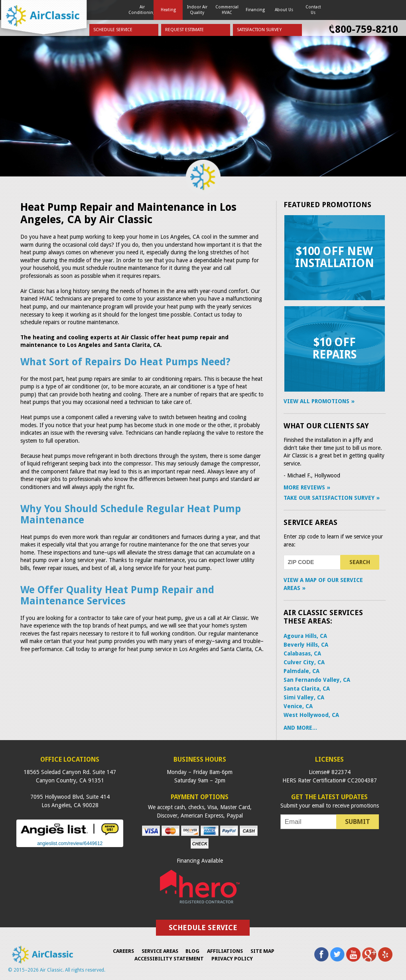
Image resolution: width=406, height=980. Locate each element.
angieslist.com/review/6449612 (70, 843)
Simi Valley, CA (304, 697)
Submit (358, 822)
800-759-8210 (367, 29)
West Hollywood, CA (311, 715)
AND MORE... (300, 728)
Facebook (321, 954)
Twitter (337, 954)
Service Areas (310, 522)
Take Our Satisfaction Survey (329, 498)
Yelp (385, 954)
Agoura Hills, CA (305, 636)
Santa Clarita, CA (307, 689)
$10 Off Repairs (334, 348)
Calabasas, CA (302, 653)
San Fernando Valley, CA (317, 680)
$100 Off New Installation (335, 257)
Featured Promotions (327, 205)
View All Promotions (316, 401)
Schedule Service (113, 30)
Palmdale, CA (302, 671)
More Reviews (304, 487)
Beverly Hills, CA (306, 645)
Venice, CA (298, 706)
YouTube (353, 954)
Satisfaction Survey (259, 30)
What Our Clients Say (326, 426)
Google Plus (369, 954)
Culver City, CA (304, 662)
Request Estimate (184, 30)
